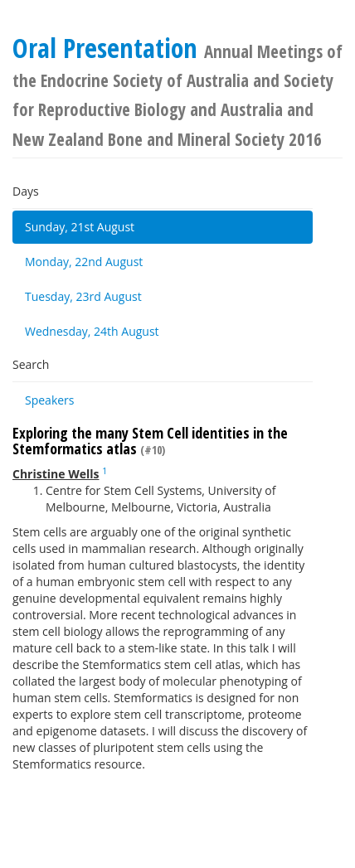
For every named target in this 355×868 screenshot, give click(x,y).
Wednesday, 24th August (92, 331)
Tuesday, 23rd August (83, 296)
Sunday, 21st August (80, 227)
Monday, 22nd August (84, 262)
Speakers (50, 400)
